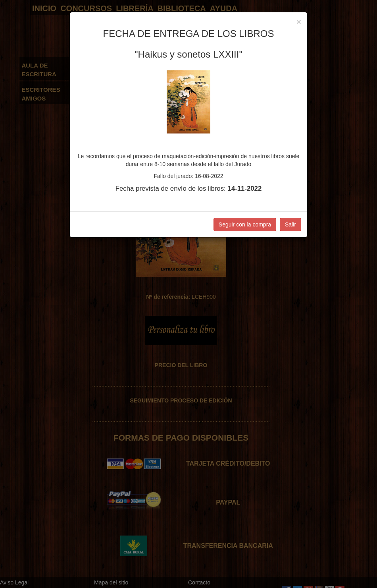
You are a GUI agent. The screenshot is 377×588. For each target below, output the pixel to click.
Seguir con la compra (245, 224)
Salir (290, 224)
